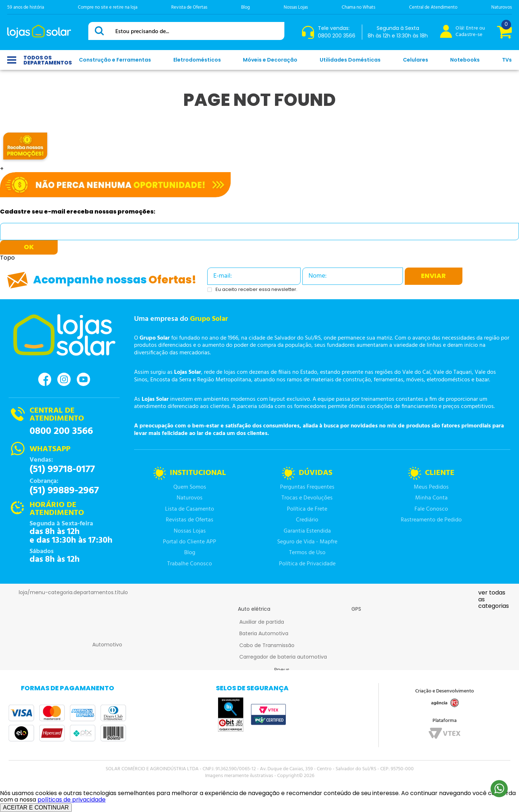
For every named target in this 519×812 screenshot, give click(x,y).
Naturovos (502, 7)
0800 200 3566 (61, 431)
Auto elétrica (254, 609)
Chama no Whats (358, 7)
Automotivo (107, 645)
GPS (356, 609)
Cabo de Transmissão (267, 645)
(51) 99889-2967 (64, 491)
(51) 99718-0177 (62, 470)
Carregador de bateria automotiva (283, 657)
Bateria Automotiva (264, 633)
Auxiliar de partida (262, 622)
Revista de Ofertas (189, 7)
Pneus (282, 670)
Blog (245, 7)
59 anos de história (26, 7)
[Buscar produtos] (101, 31)
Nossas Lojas (296, 7)
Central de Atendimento (433, 7)
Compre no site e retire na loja (108, 7)
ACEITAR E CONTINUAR (36, 807)
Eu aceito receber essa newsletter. (256, 290)
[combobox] (186, 31)
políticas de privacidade (72, 800)
